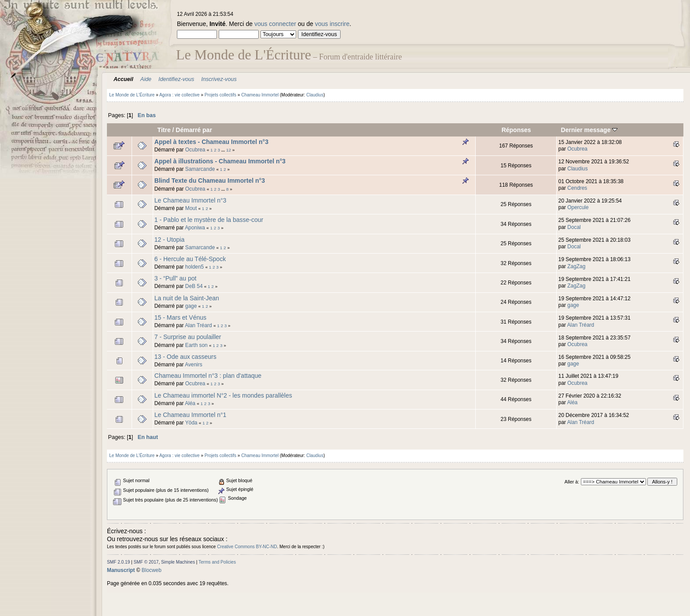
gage (191, 306)
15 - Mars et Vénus (180, 317)
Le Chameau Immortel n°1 (191, 415)
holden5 (195, 267)
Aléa (190, 403)
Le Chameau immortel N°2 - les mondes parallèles (223, 395)
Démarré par (194, 130)
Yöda (191, 423)
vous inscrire (332, 24)
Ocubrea (195, 150)
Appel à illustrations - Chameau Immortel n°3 (220, 161)
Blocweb (152, 570)
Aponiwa (195, 228)
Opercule (578, 207)
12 (229, 150)
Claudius (315, 95)
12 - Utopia (169, 240)
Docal (574, 227)
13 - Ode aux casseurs (185, 357)
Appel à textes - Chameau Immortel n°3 (211, 142)
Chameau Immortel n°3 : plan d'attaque (208, 376)
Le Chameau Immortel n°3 (191, 200)
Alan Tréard (198, 325)
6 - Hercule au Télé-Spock (190, 259)
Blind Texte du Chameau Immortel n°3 (210, 181)
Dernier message (589, 130)
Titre (164, 130)
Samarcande (200, 169)
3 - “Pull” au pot (176, 278)
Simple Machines (178, 562)
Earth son (196, 345)
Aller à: (572, 482)
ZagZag (576, 266)
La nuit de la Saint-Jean (187, 298)
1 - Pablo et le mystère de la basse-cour (209, 220)
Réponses (516, 130)
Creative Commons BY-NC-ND (247, 547)
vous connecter (275, 24)
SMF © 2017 (146, 562)
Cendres (577, 188)
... (224, 150)
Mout (191, 208)
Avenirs (193, 365)
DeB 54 (194, 286)
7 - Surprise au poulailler (188, 337)
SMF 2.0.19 (118, 562)
